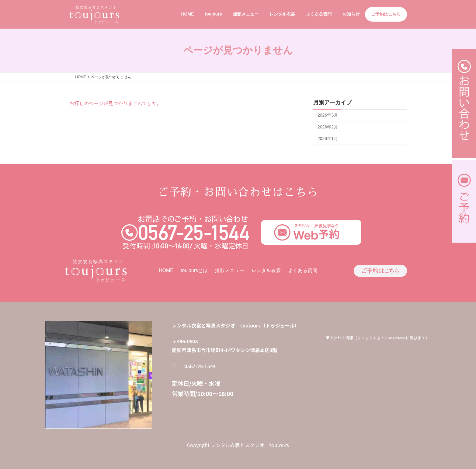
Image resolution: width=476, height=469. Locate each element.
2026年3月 (328, 115)
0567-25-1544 (200, 366)
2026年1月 (328, 138)
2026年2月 (328, 127)
